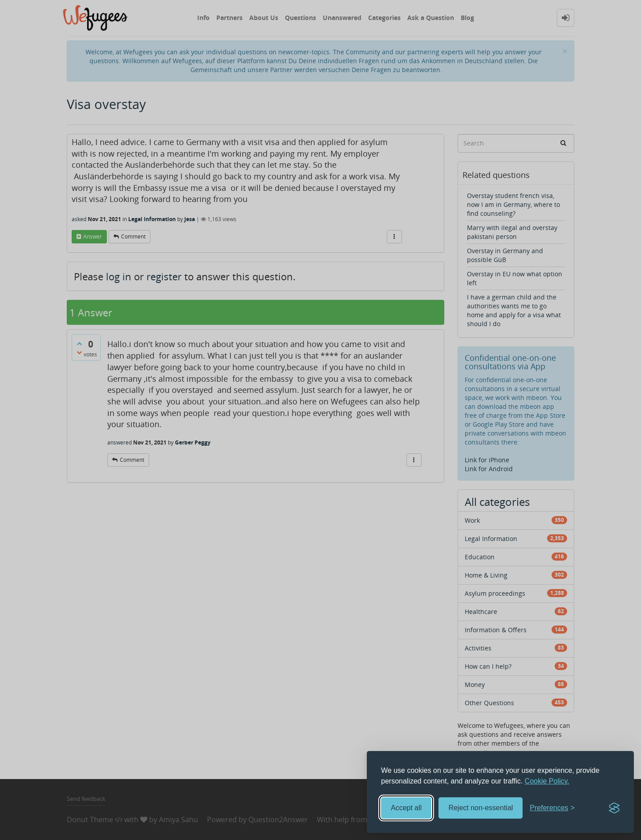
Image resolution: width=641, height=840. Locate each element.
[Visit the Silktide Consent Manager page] (614, 808)
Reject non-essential (481, 808)
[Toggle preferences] (552, 808)
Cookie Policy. (547, 781)
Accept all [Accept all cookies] (406, 808)
